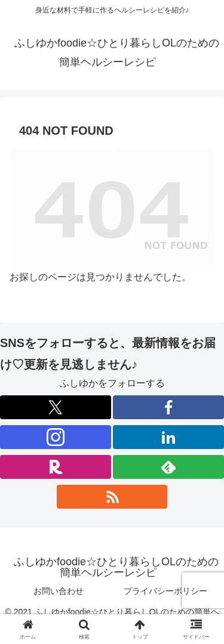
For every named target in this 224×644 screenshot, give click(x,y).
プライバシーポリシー (165, 591)
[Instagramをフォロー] (56, 437)
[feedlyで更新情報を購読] (168, 467)
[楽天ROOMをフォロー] (56, 467)
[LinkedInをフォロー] (168, 437)
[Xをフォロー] (56, 407)
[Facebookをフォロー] (168, 407)
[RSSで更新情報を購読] (112, 497)
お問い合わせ (59, 591)
